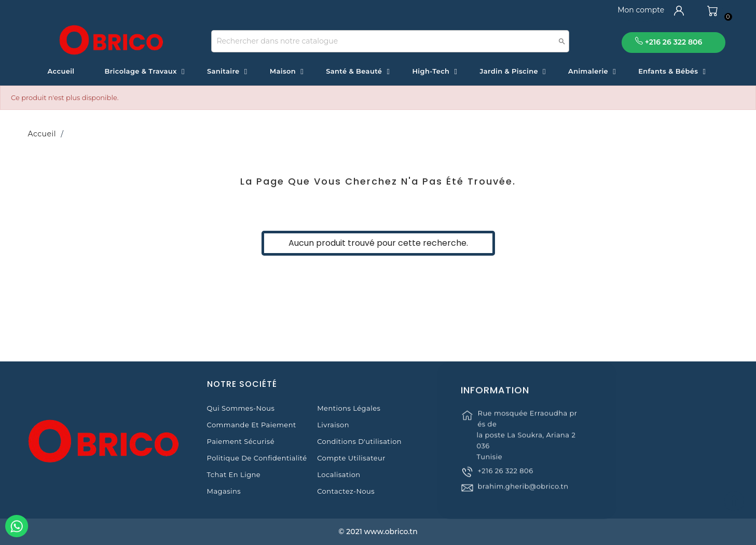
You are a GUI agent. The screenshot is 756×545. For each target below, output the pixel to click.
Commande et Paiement (252, 425)
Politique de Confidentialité (257, 458)
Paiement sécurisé (241, 441)
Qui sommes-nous (241, 408)
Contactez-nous (346, 491)
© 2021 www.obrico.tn (378, 532)
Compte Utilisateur (351, 458)
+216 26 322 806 (505, 481)
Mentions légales (349, 408)
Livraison (333, 425)
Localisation (339, 474)
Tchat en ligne (234, 474)
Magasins (224, 491)
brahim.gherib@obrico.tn (523, 496)
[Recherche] (390, 41)
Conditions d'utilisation (359, 441)
